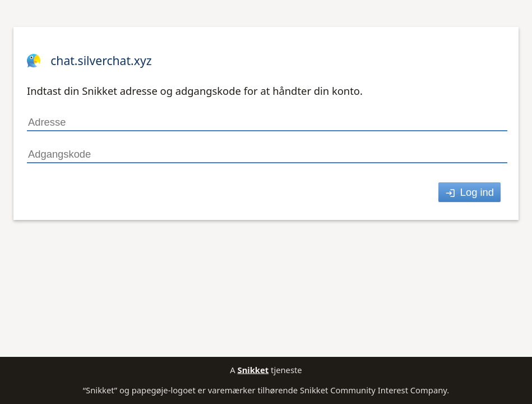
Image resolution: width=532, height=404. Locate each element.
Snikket (253, 370)
